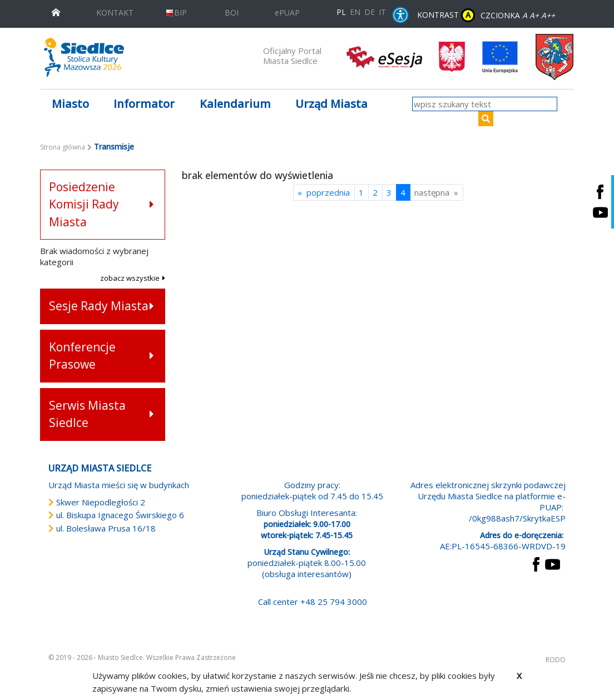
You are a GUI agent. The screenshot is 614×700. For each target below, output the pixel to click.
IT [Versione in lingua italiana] (382, 12)
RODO (556, 660)
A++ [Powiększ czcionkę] (548, 15)
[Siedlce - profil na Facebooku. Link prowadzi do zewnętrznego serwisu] (600, 192)
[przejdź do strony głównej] (56, 11)
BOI (232, 13)
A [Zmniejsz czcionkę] (525, 15)
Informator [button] (144, 104)
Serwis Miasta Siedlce (87, 414)
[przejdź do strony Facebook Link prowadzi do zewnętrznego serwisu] (536, 563)
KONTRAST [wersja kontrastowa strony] (446, 15)
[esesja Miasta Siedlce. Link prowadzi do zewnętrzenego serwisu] (384, 56)
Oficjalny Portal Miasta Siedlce (292, 56)
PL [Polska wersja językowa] (341, 12)
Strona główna (63, 147)
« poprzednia (324, 192)
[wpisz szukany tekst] (485, 104)
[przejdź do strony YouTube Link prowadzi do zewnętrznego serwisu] (553, 563)
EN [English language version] (355, 12)
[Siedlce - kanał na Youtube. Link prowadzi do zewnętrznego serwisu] (600, 212)
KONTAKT (115, 13)
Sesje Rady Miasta (99, 306)
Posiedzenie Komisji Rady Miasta (84, 204)
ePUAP (287, 13)
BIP (176, 13)
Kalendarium (235, 104)
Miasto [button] (70, 104)
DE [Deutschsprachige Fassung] (370, 12)
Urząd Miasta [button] (331, 104)
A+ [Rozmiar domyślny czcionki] (534, 15)
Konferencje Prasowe (82, 356)
